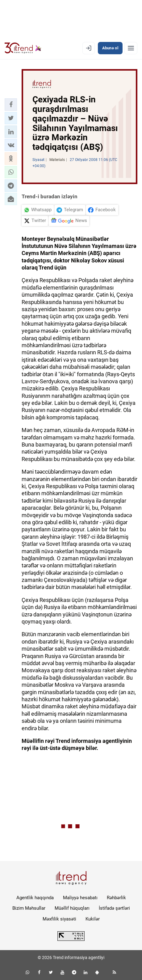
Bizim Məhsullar (29, 908)
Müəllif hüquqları (72, 908)
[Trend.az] (23, 48)
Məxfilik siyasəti (59, 919)
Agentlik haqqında (35, 898)
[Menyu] (131, 48)
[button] (11, 105)
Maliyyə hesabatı (80, 898)
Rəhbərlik (116, 898)
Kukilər (93, 919)
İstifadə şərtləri (114, 908)
